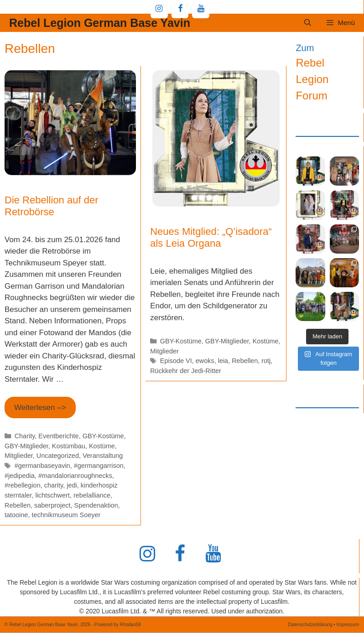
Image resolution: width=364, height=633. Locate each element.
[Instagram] (159, 9)
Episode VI (176, 361)
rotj (266, 361)
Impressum (348, 625)
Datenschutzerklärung (310, 625)
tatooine (16, 515)
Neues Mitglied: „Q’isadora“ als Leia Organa (211, 237)
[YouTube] (201, 9)
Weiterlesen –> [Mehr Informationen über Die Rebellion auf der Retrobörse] (40, 407)
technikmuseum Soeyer (66, 515)
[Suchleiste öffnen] (308, 23)
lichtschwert (52, 495)
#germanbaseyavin (42, 466)
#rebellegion (23, 485)
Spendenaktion (96, 505)
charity (54, 485)
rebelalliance (92, 495)
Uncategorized (58, 456)
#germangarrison (99, 466)
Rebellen (18, 505)
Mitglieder (19, 456)
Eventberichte (58, 436)
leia (223, 361)
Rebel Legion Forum (312, 79)
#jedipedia (20, 476)
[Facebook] (180, 9)
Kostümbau (69, 446)
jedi (72, 485)
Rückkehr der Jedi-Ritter (186, 371)
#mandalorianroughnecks (75, 476)
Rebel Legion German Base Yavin (100, 23)
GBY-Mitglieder (26, 446)
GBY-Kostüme (103, 436)
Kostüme (102, 446)
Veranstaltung (103, 456)
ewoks (205, 361)
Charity (25, 436)
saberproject (52, 505)
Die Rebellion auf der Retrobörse (51, 206)
